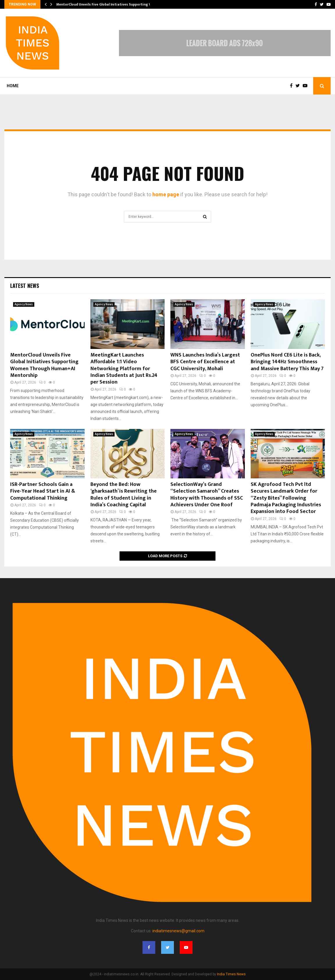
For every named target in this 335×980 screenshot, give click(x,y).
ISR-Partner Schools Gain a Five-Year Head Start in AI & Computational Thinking (43, 491)
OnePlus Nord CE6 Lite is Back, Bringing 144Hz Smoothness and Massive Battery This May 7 (287, 362)
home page (166, 194)
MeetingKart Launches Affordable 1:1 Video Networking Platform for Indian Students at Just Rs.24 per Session (124, 369)
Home (13, 86)
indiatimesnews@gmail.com (178, 931)
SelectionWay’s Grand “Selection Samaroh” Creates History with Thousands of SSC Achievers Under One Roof (207, 495)
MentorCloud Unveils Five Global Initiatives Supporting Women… (110, 4)
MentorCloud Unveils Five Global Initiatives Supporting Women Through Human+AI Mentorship (44, 365)
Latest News (25, 286)
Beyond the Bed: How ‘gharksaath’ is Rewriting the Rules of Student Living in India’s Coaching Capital (124, 495)
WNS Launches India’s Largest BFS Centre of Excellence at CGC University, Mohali (205, 362)
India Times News (231, 974)
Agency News (24, 304)
